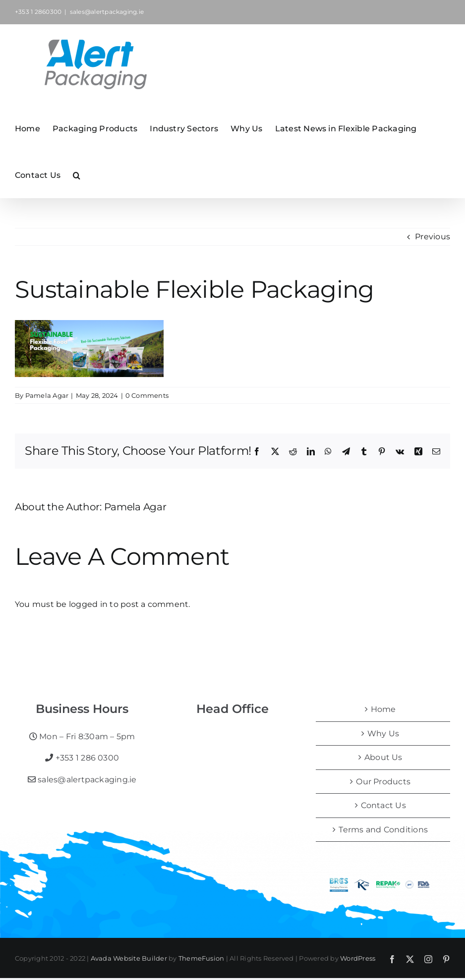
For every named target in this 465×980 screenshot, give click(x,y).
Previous (433, 237)
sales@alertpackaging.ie (107, 12)
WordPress (358, 958)
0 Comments (147, 395)
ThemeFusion (202, 958)
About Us (383, 757)
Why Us (383, 734)
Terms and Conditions (383, 830)
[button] (77, 174)
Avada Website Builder (129, 958)
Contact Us (383, 805)
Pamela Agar (47, 395)
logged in (88, 604)
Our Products (383, 782)
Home (383, 709)
